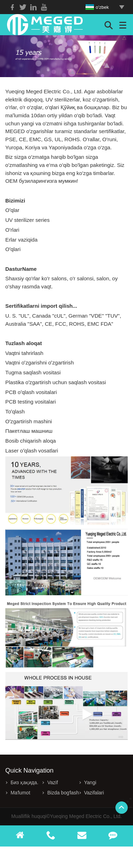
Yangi (90, 782)
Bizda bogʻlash (63, 793)
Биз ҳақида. (24, 782)
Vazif (52, 782)
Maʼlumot (20, 793)
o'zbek (97, 7)
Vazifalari (94, 793)
